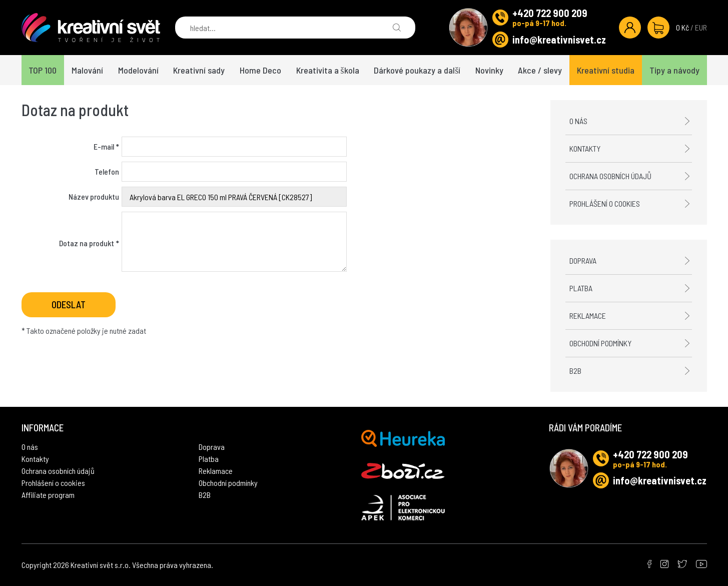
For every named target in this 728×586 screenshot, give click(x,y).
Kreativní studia (606, 70)
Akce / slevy (540, 70)
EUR (701, 27)
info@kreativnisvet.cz (559, 40)
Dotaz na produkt (89, 243)
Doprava (583, 260)
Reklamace (588, 316)
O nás (578, 121)
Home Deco (260, 70)
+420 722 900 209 (550, 13)
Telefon (107, 171)
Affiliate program (48, 495)
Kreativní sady (199, 70)
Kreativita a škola (328, 70)
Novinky (489, 70)
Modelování (138, 70)
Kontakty (585, 148)
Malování (87, 70)
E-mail (106, 146)
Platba (581, 288)
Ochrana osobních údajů (610, 176)
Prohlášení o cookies (605, 203)
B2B (575, 371)
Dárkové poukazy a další (417, 70)
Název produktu (94, 196)
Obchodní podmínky (600, 343)
